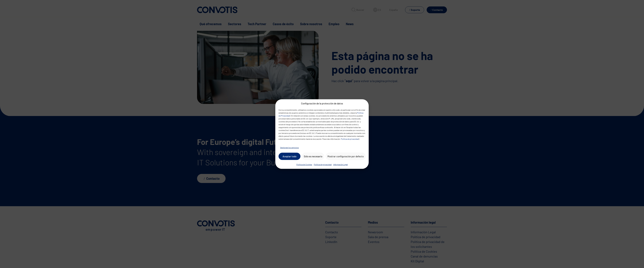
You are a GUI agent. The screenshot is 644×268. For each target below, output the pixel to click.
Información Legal (341, 164)
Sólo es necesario (313, 156)
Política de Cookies (304, 164)
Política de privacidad (350, 139)
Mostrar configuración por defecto (346, 156)
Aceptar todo (289, 156)
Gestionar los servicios (289, 147)
